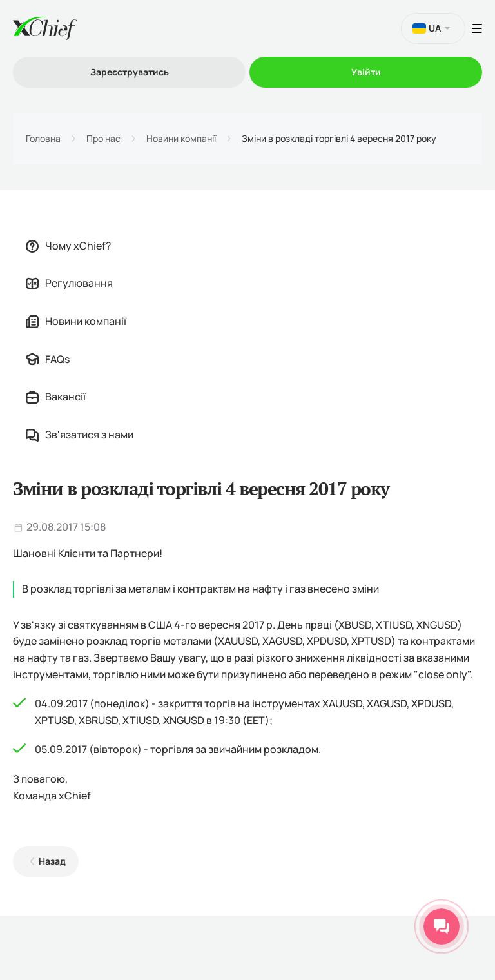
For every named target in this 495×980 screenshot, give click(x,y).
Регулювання (69, 283)
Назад (52, 861)
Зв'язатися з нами (80, 435)
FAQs (48, 359)
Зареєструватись (130, 72)
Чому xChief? (69, 246)
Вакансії (56, 397)
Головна (43, 139)
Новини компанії (181, 139)
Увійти (366, 72)
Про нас (103, 139)
